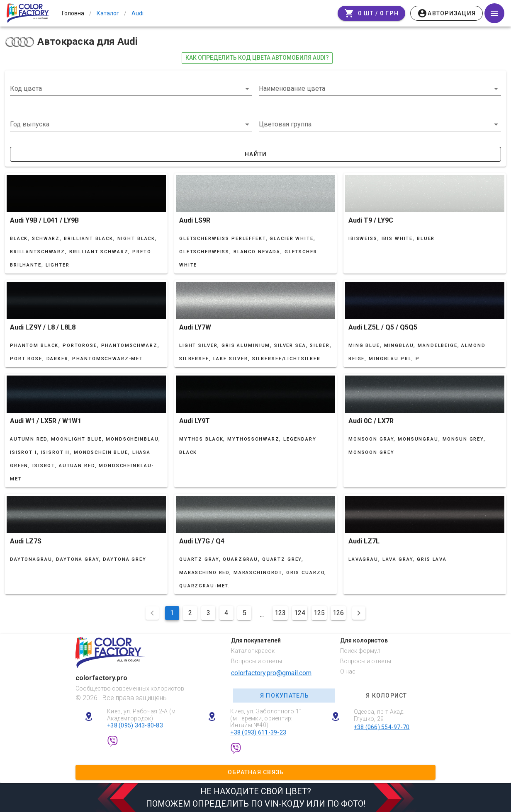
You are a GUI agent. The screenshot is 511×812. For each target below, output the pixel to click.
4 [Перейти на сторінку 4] (226, 613)
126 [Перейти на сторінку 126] (338, 613)
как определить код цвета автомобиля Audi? (257, 58)
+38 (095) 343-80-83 (135, 725)
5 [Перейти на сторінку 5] (245, 613)
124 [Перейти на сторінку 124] (300, 613)
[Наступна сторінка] (359, 613)
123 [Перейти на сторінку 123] (280, 613)
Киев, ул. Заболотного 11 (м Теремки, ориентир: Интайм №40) (266, 718)
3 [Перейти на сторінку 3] (208, 613)
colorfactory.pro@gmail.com (271, 673)
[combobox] (131, 89)
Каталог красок (253, 651)
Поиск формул (360, 651)
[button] (131, 124)
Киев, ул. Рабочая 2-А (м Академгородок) (141, 715)
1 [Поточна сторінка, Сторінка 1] (172, 613)
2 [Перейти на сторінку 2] (190, 613)
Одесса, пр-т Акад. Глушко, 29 (379, 715)
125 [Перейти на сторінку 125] (319, 613)
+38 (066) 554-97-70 (382, 727)
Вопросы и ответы (257, 661)
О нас (348, 671)
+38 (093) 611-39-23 (258, 732)
